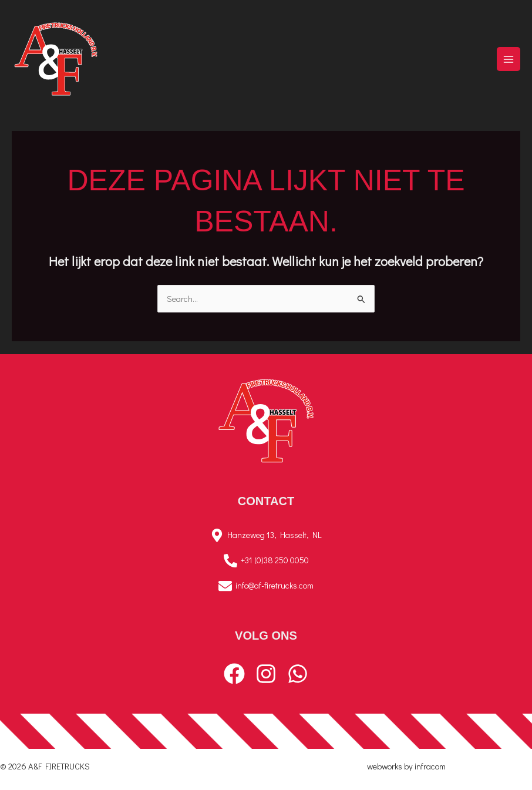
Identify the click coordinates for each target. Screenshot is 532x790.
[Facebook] (234, 674)
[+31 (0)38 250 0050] (266, 561)
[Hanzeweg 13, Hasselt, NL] (266, 535)
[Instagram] (266, 674)
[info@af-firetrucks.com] (266, 586)
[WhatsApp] (298, 674)
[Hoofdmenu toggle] (509, 59)
